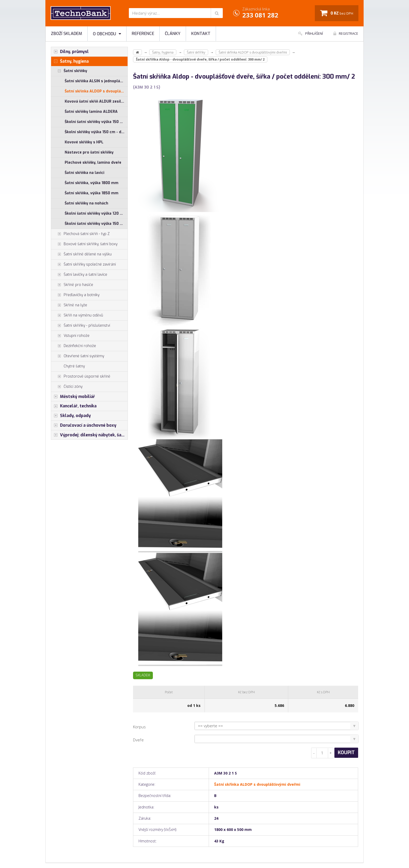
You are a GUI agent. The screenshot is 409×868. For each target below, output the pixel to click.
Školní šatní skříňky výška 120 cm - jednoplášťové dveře (96, 213)
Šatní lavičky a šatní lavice (79, 275)
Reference (143, 34)
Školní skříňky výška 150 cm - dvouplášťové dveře (96, 132)
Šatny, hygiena (70, 61)
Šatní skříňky (69, 71)
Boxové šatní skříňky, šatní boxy (84, 244)
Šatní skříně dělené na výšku (81, 254)
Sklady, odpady (71, 416)
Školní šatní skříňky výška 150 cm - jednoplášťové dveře (96, 122)
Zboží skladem (67, 34)
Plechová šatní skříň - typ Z (80, 234)
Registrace (346, 33)
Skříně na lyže (69, 305)
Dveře (138, 740)
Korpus (139, 727)
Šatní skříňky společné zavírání (83, 265)
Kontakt (201, 34)
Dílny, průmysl (70, 52)
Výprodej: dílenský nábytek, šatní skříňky (89, 435)
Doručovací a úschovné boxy (84, 425)
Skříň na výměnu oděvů (77, 315)
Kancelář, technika (74, 406)
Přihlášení (311, 33)
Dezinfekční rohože (74, 346)
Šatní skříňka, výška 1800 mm (92, 183)
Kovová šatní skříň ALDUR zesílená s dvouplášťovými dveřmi (96, 101)
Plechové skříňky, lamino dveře (93, 163)
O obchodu (107, 34)
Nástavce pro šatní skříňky (89, 152)
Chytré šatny (74, 366)
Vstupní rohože (70, 336)
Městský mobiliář (73, 397)
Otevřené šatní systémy (78, 356)
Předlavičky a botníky (75, 295)
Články (173, 34)
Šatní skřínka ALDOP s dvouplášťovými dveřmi (96, 91)
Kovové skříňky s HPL (84, 142)
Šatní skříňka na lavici (85, 173)
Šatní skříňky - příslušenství (81, 326)
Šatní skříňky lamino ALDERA (91, 112)
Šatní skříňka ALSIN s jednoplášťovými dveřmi (96, 81)
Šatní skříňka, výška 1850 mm (92, 193)
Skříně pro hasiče (72, 285)
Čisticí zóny (67, 387)
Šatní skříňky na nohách (86, 203)
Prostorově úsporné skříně (81, 377)
